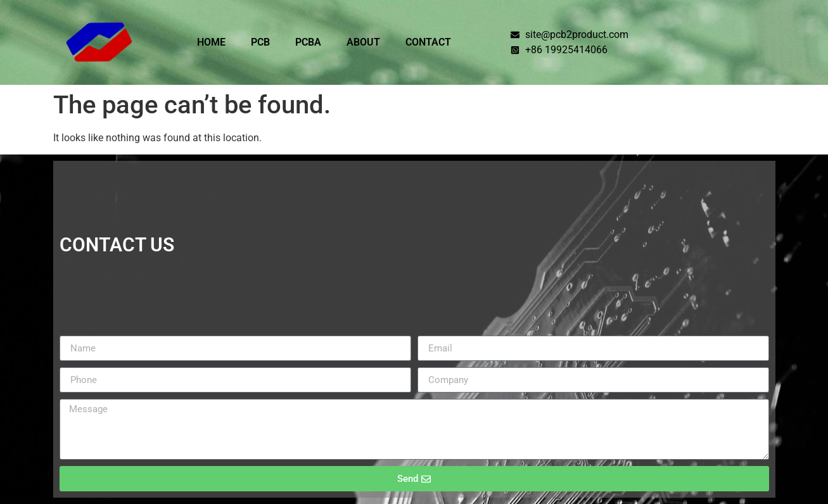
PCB (260, 42)
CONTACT (428, 42)
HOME (211, 42)
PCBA (308, 42)
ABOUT (363, 42)
